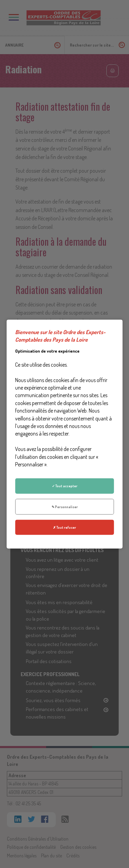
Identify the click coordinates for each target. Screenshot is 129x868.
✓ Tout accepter (65, 486)
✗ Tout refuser (64, 527)
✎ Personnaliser (65, 506)
